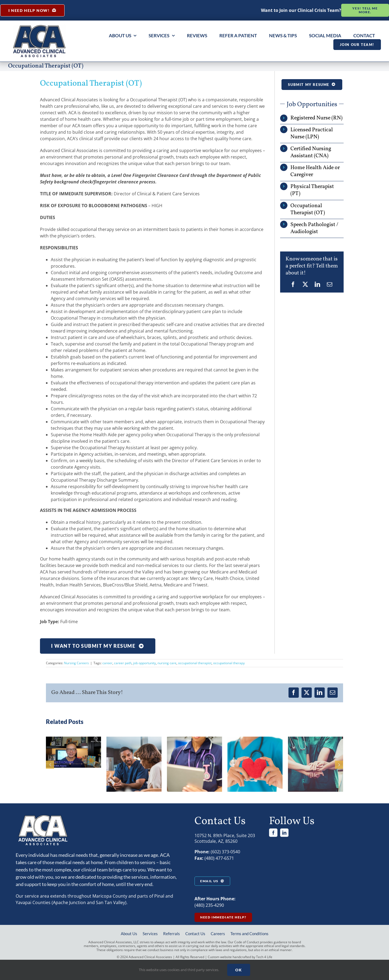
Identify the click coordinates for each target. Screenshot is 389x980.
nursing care (167, 663)
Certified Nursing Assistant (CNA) (311, 152)
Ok (239, 970)
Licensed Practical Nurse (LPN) (312, 133)
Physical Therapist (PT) (312, 190)
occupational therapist (195, 663)
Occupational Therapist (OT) (308, 209)
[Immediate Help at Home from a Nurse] (32, 10)
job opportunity (145, 663)
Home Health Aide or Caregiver (315, 171)
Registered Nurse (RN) (316, 118)
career (107, 663)
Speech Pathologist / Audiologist (314, 228)
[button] (50, 765)
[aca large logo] (39, 27)
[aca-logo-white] (43, 817)
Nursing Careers (76, 663)
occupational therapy (229, 663)
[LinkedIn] (317, 284)
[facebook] (273, 833)
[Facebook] (293, 284)
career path (123, 663)
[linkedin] (284, 833)
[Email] (330, 284)
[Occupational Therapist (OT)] (98, 646)
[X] (305, 284)
